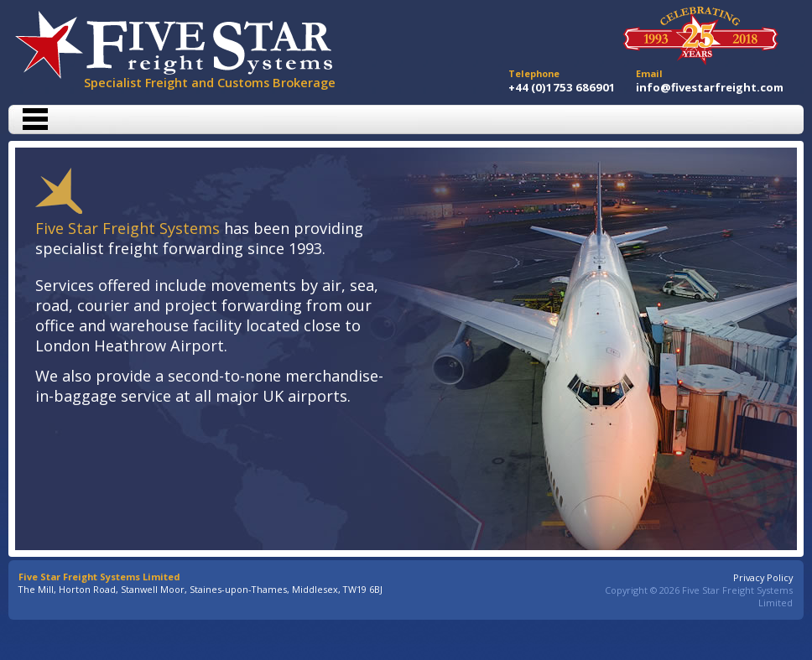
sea (362, 285)
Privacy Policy (763, 577)
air (332, 285)
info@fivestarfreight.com (710, 87)
